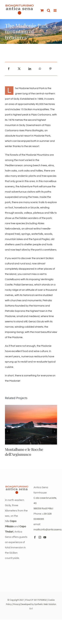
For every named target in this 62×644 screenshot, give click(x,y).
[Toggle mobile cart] (42, 10)
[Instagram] (40, 537)
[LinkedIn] (30, 69)
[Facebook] (9, 69)
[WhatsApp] (40, 69)
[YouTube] (45, 537)
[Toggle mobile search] (49, 10)
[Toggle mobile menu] (55, 10)
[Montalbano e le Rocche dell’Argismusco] (31, 406)
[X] (19, 69)
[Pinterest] (50, 69)
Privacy (16, 604)
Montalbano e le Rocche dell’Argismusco (24, 452)
